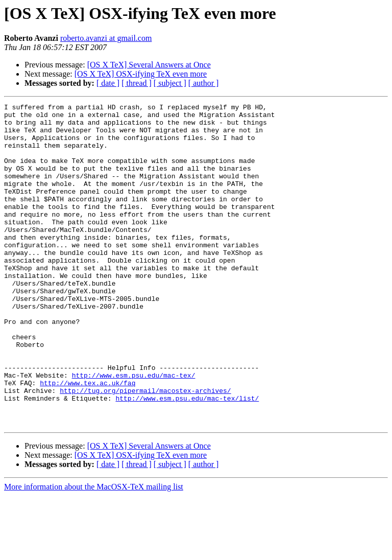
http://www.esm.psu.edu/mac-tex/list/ (187, 458)
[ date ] (108, 83)
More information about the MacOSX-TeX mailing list (94, 551)
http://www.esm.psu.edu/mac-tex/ (134, 430)
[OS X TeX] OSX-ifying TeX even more (141, 74)
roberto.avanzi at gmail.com (106, 38)
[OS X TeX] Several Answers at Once (149, 65)
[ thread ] (137, 83)
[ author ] (204, 83)
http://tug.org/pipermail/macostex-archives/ (145, 449)
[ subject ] (170, 83)
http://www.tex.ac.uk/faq (88, 439)
